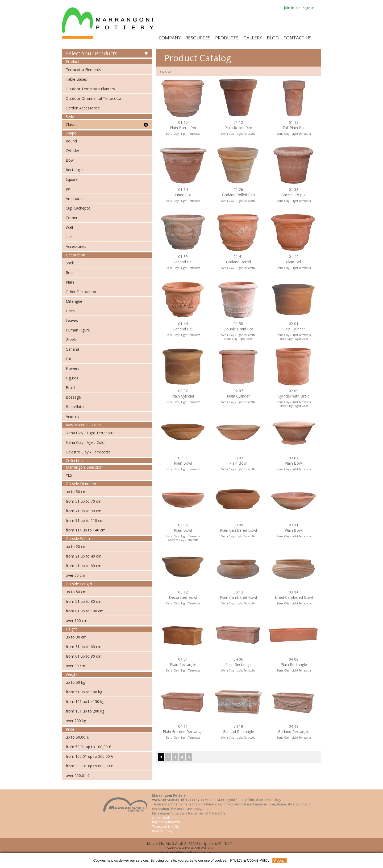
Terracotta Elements (83, 70)
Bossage (73, 397)
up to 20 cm (76, 546)
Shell (70, 263)
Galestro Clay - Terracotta (88, 452)
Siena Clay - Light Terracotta (90, 433)
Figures (72, 378)
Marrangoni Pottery (109, 23)
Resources (198, 38)
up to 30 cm (76, 637)
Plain (70, 282)
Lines (70, 311)
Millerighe (74, 301)
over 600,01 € (78, 775)
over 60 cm (75, 575)
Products (227, 38)
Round (71, 141)
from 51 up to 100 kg (84, 692)
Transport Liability (166, 827)
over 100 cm (76, 621)
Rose (70, 273)
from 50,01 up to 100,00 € (88, 747)
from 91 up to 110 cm (85, 520)
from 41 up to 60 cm (84, 566)
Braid (70, 388)
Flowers (72, 368)
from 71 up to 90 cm (84, 511)
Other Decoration (81, 292)
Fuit (69, 359)
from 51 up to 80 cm (84, 601)
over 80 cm (75, 666)
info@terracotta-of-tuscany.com (194, 852)
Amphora (74, 198)
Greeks (72, 340)
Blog (273, 38)
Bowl (70, 160)
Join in (289, 8)
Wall (69, 227)
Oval (70, 237)
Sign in (309, 8)
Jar (68, 189)
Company (170, 38)
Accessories (76, 246)
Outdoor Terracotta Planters (90, 89)
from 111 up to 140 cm (86, 530)
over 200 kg (76, 721)
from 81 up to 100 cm (85, 611)
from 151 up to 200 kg (85, 711)
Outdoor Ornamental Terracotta (93, 98)
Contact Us (297, 38)
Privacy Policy (162, 831)
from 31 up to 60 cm (84, 647)
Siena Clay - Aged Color (86, 442)
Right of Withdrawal (167, 822)
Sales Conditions (165, 818)
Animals (72, 416)
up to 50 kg (75, 682)
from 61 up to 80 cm (84, 656)
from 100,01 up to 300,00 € (89, 756)
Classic (72, 124)
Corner (72, 218)
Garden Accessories (83, 108)
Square (72, 179)
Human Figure (78, 330)
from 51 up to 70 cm (84, 501)
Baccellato (75, 407)
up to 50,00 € (77, 737)
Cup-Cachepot (78, 208)
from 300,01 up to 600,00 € (89, 766)
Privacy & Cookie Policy (250, 860)
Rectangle (74, 170)
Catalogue (168, 72)
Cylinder (72, 151)
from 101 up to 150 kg (85, 701)
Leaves (72, 320)
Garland (72, 349)
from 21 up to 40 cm (84, 556)
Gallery (253, 38)
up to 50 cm (76, 492)
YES (69, 475)
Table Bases (76, 79)
